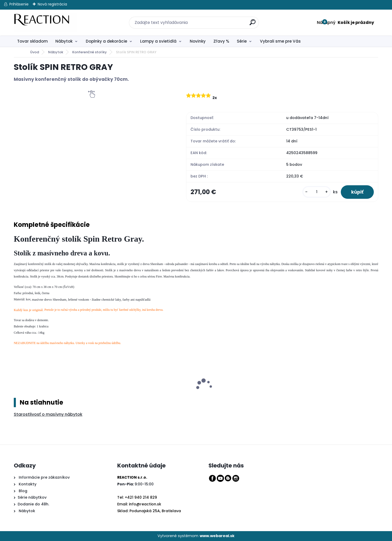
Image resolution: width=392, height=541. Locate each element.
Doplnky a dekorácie (106, 41)
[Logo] (46, 23)
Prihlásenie (19, 4)
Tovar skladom (32, 41)
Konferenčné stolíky (90, 52)
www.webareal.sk (217, 536)
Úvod (35, 52)
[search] (249, 19)
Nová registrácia (52, 4)
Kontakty (28, 484)
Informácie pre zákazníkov (44, 477)
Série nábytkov (32, 497)
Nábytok (64, 41)
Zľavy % (221, 41)
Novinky (198, 41)
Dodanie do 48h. (33, 504)
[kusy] (317, 192)
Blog (22, 491)
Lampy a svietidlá (158, 41)
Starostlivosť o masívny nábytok (48, 414)
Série (242, 41)
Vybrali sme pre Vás (280, 41)
